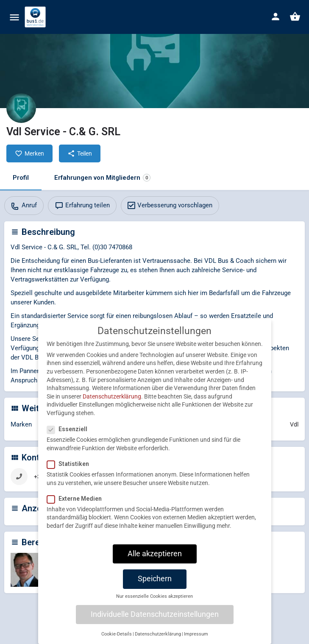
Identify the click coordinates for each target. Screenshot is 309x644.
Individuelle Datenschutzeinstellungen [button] (155, 622)
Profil (21, 178)
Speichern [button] (155, 587)
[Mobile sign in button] (276, 17)
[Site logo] (36, 17)
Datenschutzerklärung (112, 404)
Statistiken (71, 472)
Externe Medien (77, 506)
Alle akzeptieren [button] (155, 561)
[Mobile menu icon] (14, 17)
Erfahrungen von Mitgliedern (102, 178)
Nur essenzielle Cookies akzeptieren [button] (154, 604)
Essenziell (70, 437)
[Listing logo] (21, 108)
